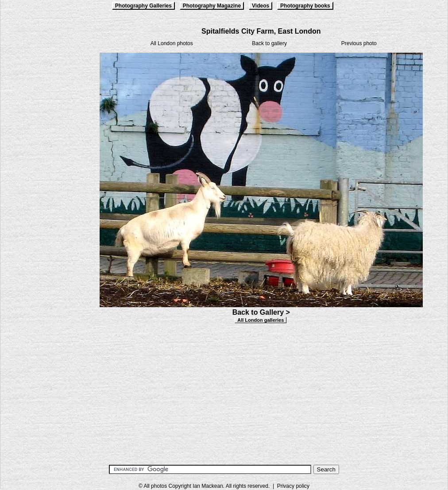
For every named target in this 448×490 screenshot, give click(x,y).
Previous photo (359, 43)
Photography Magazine (212, 6)
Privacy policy (293, 486)
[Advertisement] (45, 160)
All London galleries (261, 320)
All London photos (172, 43)
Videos (261, 6)
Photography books (305, 6)
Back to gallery (269, 43)
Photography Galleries (143, 6)
